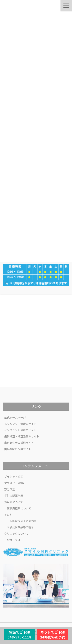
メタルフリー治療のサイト (20, 424)
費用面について (14, 502)
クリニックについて (16, 533)
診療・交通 (14, 540)
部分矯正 (10, 489)
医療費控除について (19, 508)
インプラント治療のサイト (20, 430)
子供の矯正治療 (14, 496)
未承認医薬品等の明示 (20, 527)
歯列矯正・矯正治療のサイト (22, 436)
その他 (8, 515)
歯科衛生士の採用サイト (19, 443)
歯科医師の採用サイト (18, 449)
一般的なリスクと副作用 (22, 521)
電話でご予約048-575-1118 (19, 634)
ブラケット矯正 (14, 477)
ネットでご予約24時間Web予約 (53, 634)
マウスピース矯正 (15, 483)
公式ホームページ (15, 417)
